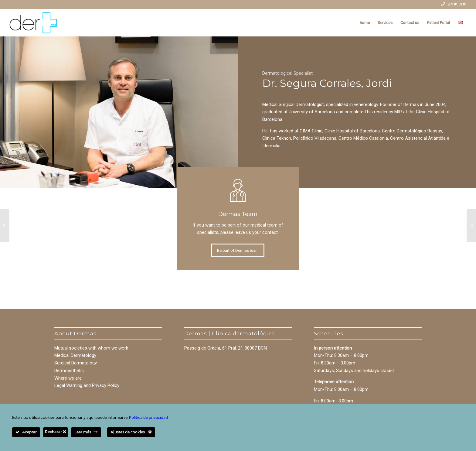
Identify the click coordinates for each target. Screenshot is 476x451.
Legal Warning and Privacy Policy (87, 385)
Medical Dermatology (75, 355)
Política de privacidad (148, 418)
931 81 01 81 (457, 4)
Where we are (68, 378)
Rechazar (56, 432)
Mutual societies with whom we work (91, 348)
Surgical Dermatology (76, 363)
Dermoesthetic (69, 371)
